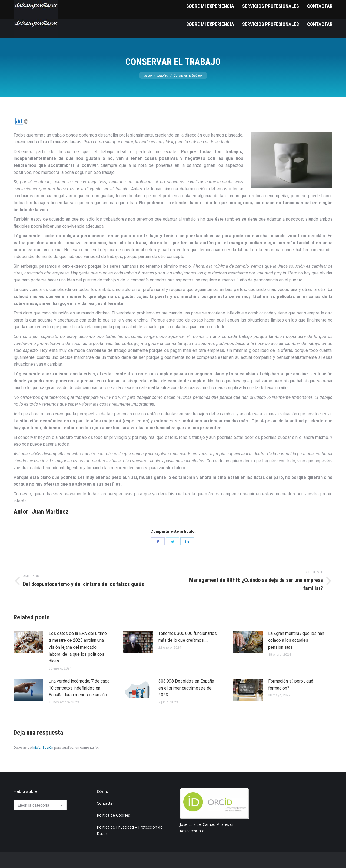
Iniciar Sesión (43, 748)
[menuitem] (210, 24)
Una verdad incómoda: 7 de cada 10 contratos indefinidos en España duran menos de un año (79, 688)
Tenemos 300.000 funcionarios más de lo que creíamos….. (188, 637)
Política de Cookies (113, 815)
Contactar (105, 803)
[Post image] (28, 642)
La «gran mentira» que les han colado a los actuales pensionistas (296, 640)
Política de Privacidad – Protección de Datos (130, 830)
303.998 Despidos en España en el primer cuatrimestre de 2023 (186, 688)
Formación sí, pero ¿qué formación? (291, 685)
